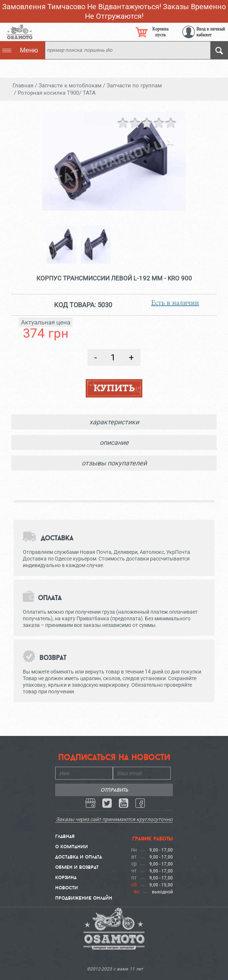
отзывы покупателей (114, 463)
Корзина (66, 877)
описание (114, 442)
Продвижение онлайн (84, 898)
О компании (72, 846)
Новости (67, 888)
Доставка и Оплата (79, 857)
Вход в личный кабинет (211, 32)
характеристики (114, 422)
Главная (65, 836)
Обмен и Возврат (77, 867)
